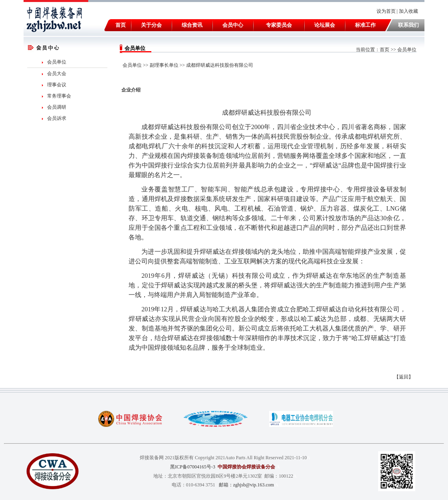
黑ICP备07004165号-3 (193, 467)
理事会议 (57, 85)
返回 (404, 377)
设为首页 (386, 11)
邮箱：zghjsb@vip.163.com (246, 485)
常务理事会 (59, 96)
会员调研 (57, 107)
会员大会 (57, 74)
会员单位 (57, 62)
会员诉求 (57, 118)
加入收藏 (409, 11)
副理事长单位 (164, 65)
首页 (385, 50)
